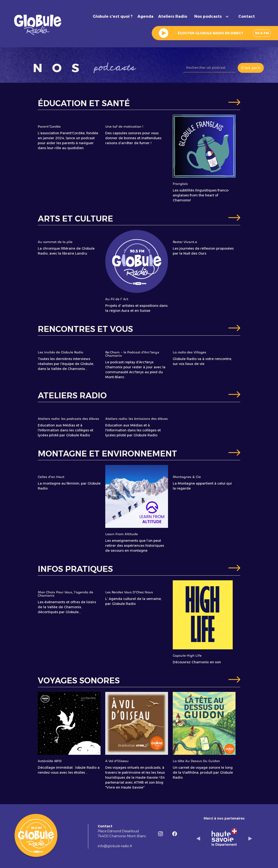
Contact (247, 16)
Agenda (145, 16)
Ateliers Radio (173, 16)
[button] (213, 17)
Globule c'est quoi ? (113, 16)
